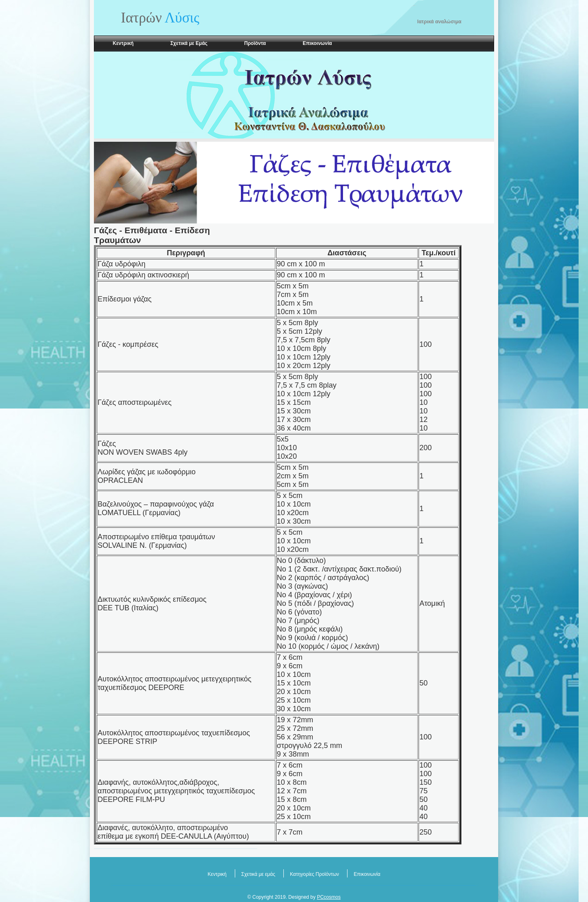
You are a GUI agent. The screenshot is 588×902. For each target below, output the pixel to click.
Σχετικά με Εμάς (189, 43)
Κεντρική (123, 43)
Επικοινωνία (317, 43)
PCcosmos (329, 897)
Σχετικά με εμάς (258, 874)
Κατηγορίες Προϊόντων (314, 874)
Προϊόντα (255, 43)
